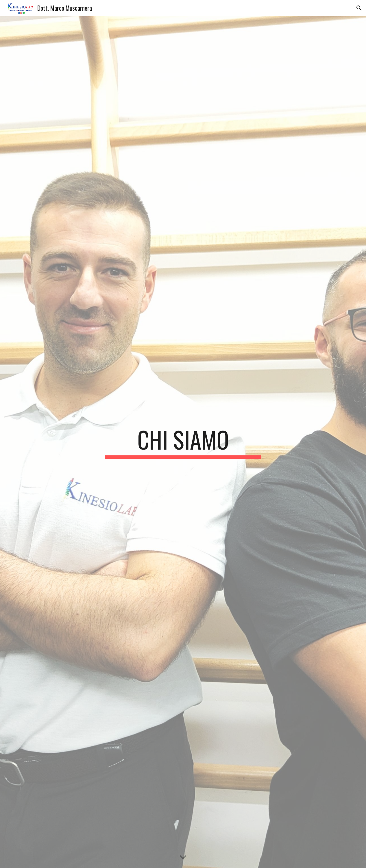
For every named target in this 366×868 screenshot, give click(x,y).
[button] (359, 8)
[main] (183, 442)
